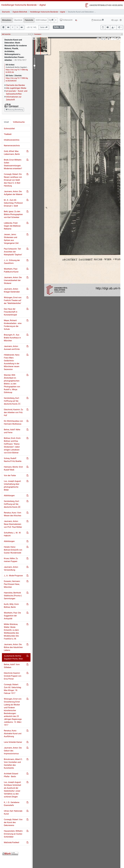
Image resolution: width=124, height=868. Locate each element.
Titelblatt (8, 134)
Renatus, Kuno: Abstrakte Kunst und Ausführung (13, 734)
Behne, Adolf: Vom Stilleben (12, 666)
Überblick (18, 20)
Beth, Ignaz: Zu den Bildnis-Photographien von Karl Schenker (13, 214)
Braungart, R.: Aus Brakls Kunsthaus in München (12, 338)
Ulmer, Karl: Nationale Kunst (13, 812)
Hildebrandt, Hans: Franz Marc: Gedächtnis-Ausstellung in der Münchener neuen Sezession (12, 362)
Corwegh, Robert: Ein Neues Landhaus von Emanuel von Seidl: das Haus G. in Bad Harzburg (13, 180)
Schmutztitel (9, 129)
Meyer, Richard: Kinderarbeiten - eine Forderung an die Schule (13, 325)
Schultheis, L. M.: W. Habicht (12, 534)
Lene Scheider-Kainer (13, 742)
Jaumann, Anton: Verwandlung (11, 568)
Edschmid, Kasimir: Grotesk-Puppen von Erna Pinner (13, 676)
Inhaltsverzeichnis (12, 140)
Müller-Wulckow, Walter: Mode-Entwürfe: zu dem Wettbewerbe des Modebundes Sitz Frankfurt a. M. (11, 631)
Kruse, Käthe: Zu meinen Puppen (11, 560)
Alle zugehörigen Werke (16, 88)
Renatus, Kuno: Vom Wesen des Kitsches (13, 514)
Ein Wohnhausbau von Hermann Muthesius (13, 422)
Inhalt (6, 122)
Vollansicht (66, 20)
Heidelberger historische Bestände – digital (23, 5)
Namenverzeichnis (12, 146)
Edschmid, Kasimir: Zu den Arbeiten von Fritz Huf (13, 412)
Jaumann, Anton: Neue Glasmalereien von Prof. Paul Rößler (13, 524)
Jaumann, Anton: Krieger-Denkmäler (12, 290)
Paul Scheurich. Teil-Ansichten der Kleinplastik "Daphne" (13, 252)
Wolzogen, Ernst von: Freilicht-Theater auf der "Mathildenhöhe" (13, 300)
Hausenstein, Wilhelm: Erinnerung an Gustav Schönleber (13, 834)
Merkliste (98, 20)
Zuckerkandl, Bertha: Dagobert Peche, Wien (13, 657)
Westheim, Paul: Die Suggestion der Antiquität (12, 616)
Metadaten (7, 20)
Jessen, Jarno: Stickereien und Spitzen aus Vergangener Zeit (11, 239)
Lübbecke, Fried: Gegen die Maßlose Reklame (12, 226)
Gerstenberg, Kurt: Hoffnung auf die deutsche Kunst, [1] (12, 401)
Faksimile (29, 20)
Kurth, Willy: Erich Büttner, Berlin (11, 606)
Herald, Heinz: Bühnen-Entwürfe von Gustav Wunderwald (13, 550)
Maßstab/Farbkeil (12, 842)
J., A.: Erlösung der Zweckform (12, 262)
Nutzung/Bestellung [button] (14, 110)
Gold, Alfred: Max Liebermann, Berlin (12, 153)
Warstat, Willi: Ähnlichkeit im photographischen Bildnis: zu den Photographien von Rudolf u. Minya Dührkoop (12, 384)
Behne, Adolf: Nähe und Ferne (12, 431)
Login (115, 20)
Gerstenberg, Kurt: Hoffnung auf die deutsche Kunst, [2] (12, 504)
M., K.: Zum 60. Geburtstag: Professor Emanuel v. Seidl (13, 203)
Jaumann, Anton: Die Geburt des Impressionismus (13, 751)
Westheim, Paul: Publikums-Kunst (11, 270)
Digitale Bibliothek (20, 12)
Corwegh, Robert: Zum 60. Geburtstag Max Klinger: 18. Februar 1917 (12, 689)
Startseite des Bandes (15, 85)
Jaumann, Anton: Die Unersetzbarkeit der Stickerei (13, 280)
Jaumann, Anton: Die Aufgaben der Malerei (13, 193)
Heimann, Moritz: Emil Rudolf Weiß (13, 468)
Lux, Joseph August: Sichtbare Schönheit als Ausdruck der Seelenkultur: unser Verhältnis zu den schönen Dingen (13, 789)
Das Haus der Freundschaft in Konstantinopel (11, 312)
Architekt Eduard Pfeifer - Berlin (11, 775)
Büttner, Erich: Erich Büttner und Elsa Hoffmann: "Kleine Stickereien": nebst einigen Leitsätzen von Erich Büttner (12, 445)
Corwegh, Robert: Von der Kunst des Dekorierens (13, 822)
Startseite (6, 12)
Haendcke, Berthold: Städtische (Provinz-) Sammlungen (13, 596)
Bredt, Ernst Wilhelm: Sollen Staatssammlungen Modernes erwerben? (13, 164)
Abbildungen (9, 496)
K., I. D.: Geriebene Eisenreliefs (12, 804)
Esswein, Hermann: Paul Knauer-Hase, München (12, 584)
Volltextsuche (19, 122)
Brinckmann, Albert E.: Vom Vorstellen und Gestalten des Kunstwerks (13, 764)
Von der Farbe (10, 475)
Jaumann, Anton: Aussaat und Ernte (12, 348)
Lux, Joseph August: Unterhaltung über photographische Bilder (13, 486)
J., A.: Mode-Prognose (13, 576)
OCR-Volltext (41, 20)
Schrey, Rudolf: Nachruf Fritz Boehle (13, 460)
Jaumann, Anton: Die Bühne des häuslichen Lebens (13, 647)
